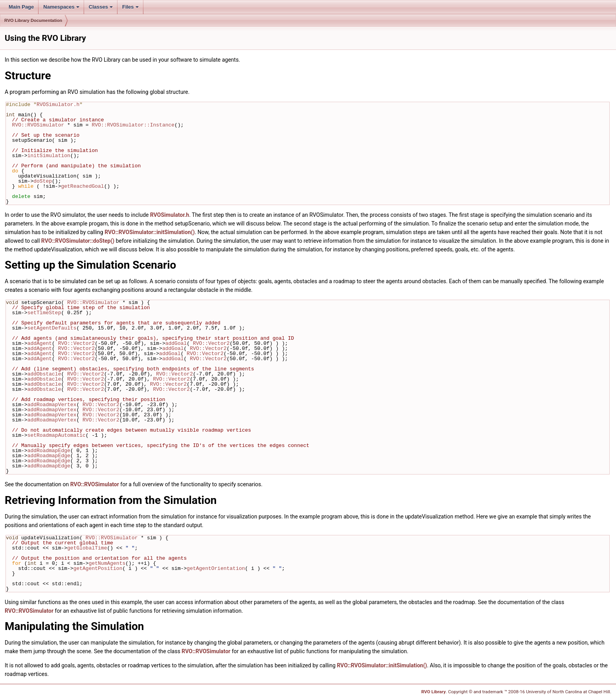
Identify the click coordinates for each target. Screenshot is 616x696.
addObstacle (44, 374)
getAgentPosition (98, 568)
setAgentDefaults (52, 328)
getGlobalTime (87, 548)
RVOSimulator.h (58, 104)
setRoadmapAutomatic (57, 435)
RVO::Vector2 (77, 343)
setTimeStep (44, 313)
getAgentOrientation (216, 568)
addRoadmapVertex (52, 405)
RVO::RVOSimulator (38, 125)
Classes (101, 7)
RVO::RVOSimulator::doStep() (78, 241)
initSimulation (49, 156)
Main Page (21, 7)
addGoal (176, 343)
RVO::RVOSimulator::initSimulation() (149, 232)
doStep (43, 181)
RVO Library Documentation (33, 20)
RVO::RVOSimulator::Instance (133, 125)
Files (130, 7)
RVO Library (433, 692)
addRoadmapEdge (49, 451)
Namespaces (61, 7)
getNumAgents (107, 563)
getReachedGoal (82, 186)
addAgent (40, 343)
